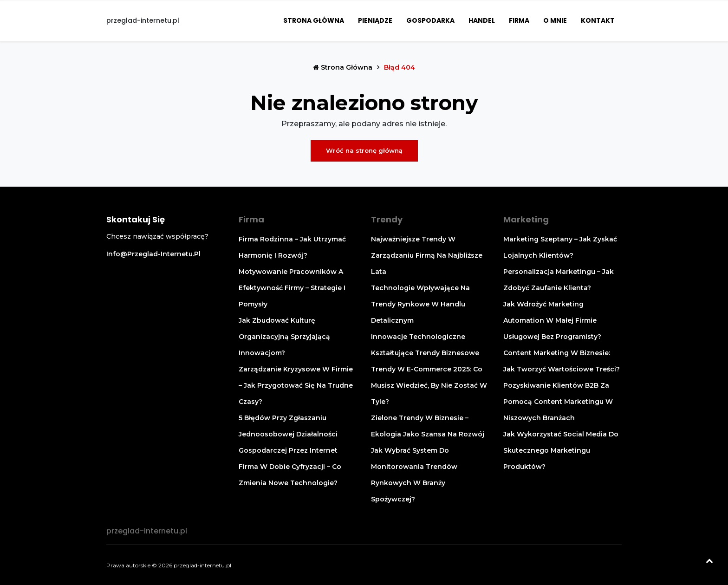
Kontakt (598, 20)
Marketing (526, 219)
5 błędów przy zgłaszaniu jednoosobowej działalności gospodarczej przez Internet (288, 434)
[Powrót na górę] (709, 562)
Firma (519, 20)
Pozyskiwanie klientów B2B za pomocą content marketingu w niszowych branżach (558, 402)
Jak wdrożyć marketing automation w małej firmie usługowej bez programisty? (552, 320)
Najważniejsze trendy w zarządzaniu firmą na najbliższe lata (427, 255)
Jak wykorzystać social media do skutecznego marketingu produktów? (561, 450)
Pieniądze (375, 20)
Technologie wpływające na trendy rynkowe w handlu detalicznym (420, 304)
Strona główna (314, 20)
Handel (482, 20)
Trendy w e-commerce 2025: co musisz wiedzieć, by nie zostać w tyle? (429, 385)
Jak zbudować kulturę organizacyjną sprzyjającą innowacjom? (284, 337)
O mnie (555, 20)
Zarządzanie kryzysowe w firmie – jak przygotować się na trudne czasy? (296, 385)
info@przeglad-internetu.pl (153, 254)
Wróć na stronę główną (364, 150)
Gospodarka (430, 20)
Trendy (387, 219)
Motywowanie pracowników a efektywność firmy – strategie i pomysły (292, 288)
